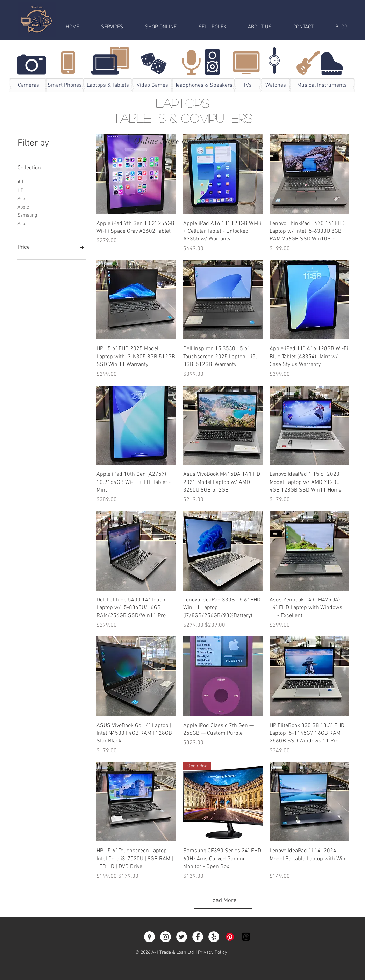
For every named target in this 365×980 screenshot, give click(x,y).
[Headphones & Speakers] (203, 85)
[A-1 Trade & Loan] (166, 937)
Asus (23, 223)
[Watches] (276, 85)
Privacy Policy (213, 953)
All (20, 182)
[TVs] (247, 85)
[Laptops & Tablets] (108, 85)
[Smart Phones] (65, 85)
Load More (223, 901)
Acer (22, 198)
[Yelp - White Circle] (214, 937)
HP (20, 190)
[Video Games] (152, 85)
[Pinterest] (230, 937)
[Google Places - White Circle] (149, 937)
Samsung (27, 215)
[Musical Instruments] (322, 85)
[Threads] (246, 937)
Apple (23, 207)
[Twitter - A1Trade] (182, 937)
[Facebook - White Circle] (198, 937)
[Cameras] (28, 85)
